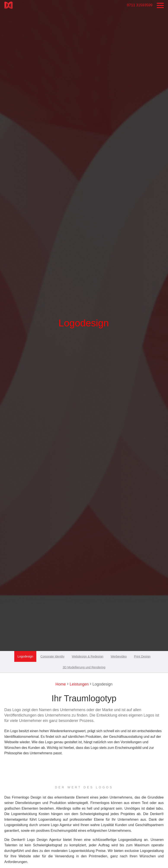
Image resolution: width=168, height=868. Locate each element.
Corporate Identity (52, 656)
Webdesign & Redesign (88, 656)
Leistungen (79, 684)
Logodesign (25, 656)
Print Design (142, 656)
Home (61, 684)
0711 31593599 (140, 5)
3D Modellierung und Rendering (84, 667)
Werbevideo (119, 656)
